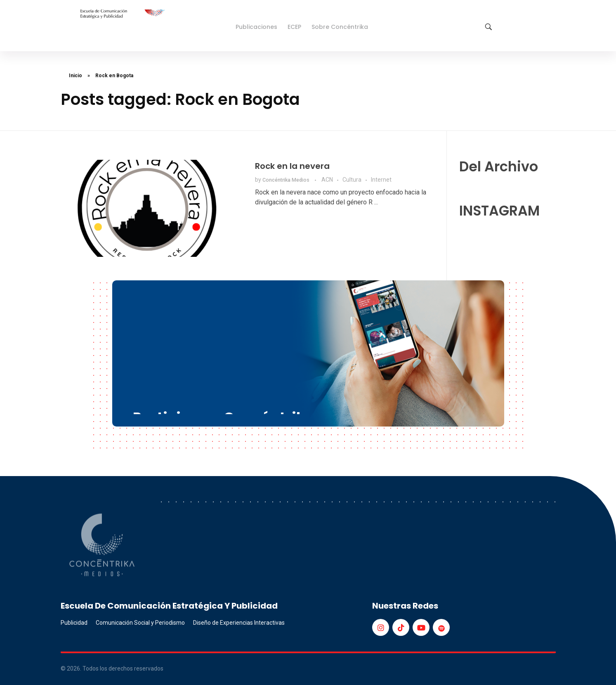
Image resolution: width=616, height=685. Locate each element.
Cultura (352, 180)
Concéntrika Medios (287, 180)
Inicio (76, 76)
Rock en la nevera (292, 166)
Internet (381, 180)
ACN (327, 180)
